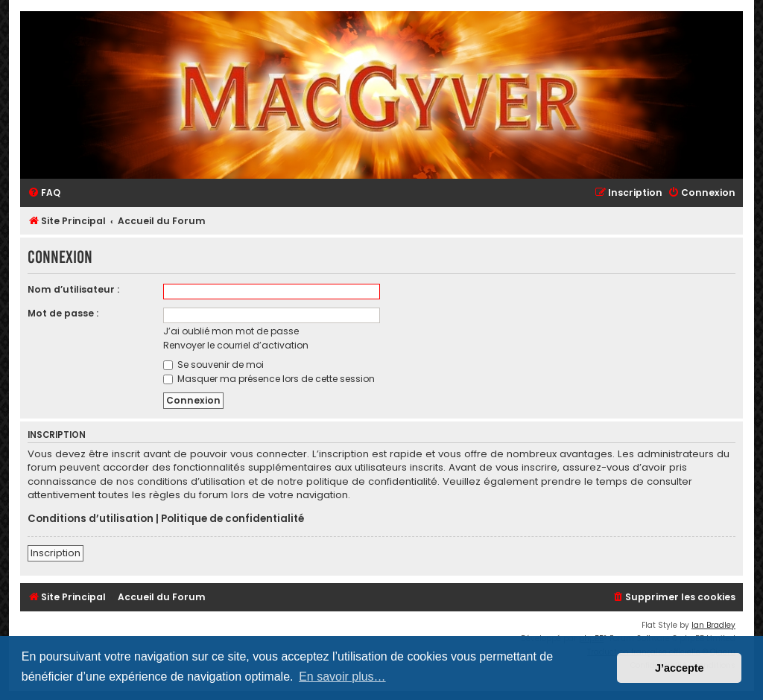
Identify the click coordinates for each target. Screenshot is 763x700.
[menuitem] (44, 193)
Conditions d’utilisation (91, 519)
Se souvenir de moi (213, 365)
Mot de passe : (63, 313)
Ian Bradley (713, 625)
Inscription (56, 553)
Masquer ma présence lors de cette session (269, 379)
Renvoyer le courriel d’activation (236, 345)
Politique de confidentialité (232, 519)
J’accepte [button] (680, 668)
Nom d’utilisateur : (73, 289)
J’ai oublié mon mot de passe (231, 331)
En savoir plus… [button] (342, 677)
